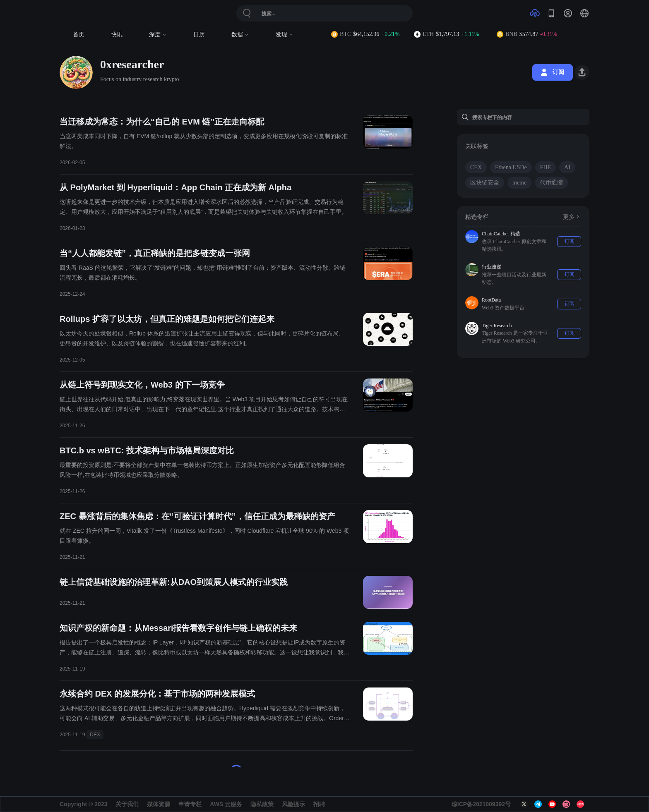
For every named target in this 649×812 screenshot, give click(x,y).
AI (567, 167)
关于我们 (127, 804)
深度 (158, 35)
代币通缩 (551, 183)
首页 (79, 35)
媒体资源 (159, 804)
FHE (546, 167)
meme (519, 183)
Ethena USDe (511, 167)
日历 (199, 35)
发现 (285, 35)
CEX (476, 167)
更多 (572, 217)
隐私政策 (262, 804)
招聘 (319, 804)
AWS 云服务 (226, 804)
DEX (95, 735)
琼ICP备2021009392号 (481, 804)
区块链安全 (485, 183)
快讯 (117, 35)
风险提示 (293, 804)
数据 (240, 35)
